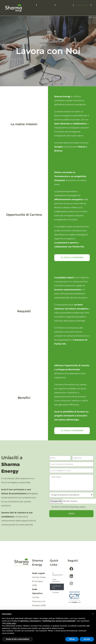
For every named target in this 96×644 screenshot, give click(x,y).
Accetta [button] (87, 639)
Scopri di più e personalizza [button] (17, 639)
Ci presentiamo (46, 5)
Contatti (85, 11)
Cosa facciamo (64, 5)
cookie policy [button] (11, 623)
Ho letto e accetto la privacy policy (69, 507)
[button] (93, 614)
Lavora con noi (82, 5)
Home (31, 5)
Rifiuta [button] (72, 639)
